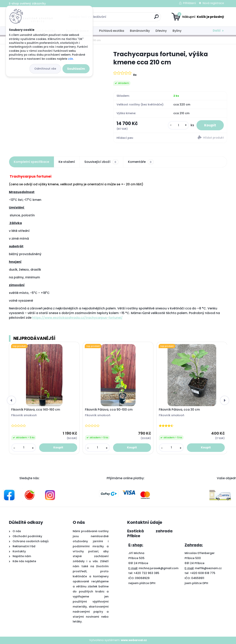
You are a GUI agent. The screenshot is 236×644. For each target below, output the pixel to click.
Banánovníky (140, 31)
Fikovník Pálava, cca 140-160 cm (36, 410)
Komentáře (141, 162)
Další (217, 31)
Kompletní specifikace (31, 162)
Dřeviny (161, 31)
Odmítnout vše (45, 69)
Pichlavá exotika (112, 31)
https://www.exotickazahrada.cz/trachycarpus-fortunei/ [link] (77, 318)
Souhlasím (76, 69)
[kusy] (178, 125)
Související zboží (101, 162)
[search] (156, 18)
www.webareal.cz (134, 640)
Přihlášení (189, 3)
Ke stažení (67, 162)
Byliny (177, 31)
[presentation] (11, 400)
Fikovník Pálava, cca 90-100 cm (109, 410)
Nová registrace (213, 3)
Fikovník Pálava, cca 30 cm (179, 410)
